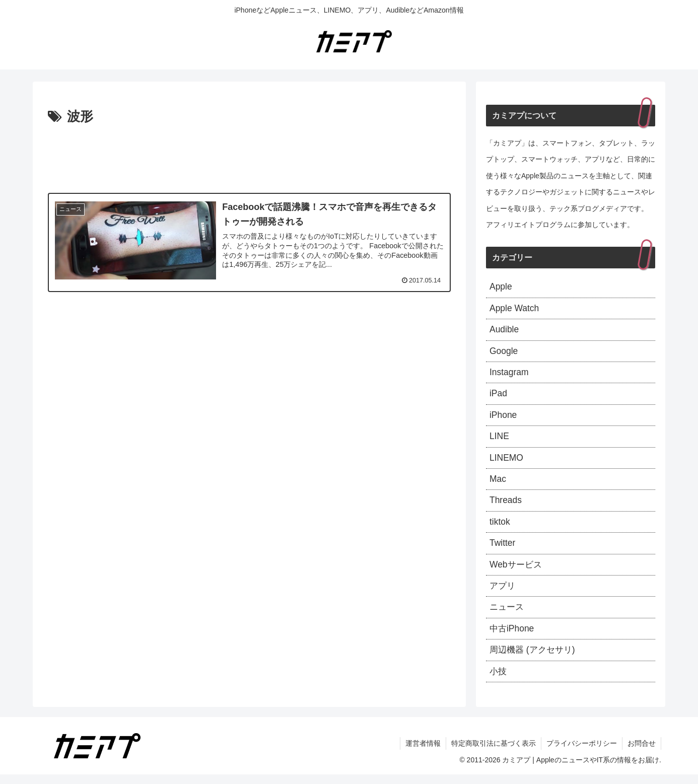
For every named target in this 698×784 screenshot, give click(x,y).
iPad (499, 396)
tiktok (500, 528)
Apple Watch (515, 309)
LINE (500, 440)
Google (504, 353)
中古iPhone (513, 637)
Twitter (503, 549)
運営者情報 (423, 753)
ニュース (508, 615)
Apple (501, 287)
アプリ (503, 593)
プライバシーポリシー (582, 753)
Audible (505, 331)
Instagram (510, 375)
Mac (498, 484)
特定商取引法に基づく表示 (494, 753)
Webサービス (517, 571)
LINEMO (507, 462)
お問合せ (642, 753)
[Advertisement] (249, 156)
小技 (499, 680)
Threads (506, 506)
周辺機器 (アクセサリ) (535, 659)
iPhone (504, 418)
